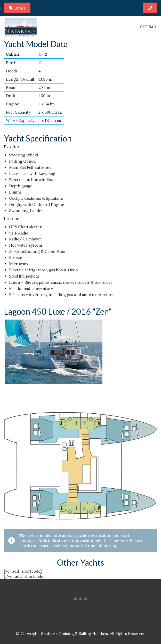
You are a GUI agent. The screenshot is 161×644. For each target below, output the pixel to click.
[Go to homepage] (21, 27)
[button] (144, 27)
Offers (17, 8)
